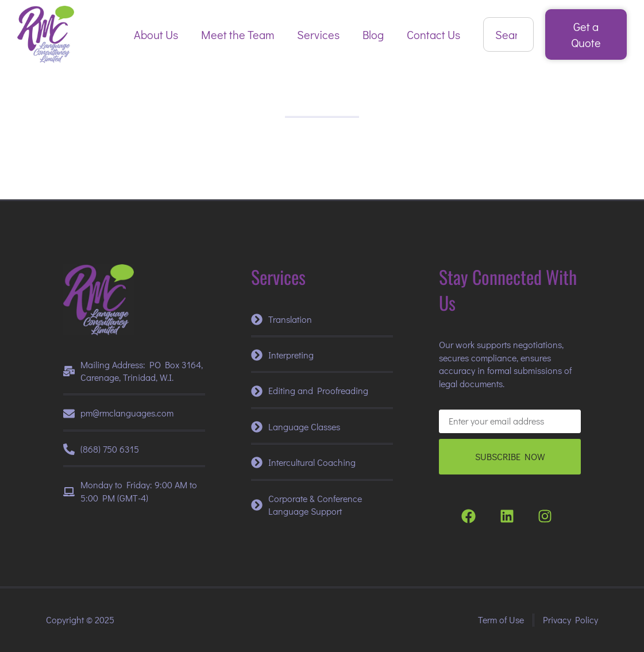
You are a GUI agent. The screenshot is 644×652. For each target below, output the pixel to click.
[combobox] (508, 34)
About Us (156, 34)
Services (318, 34)
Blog (373, 34)
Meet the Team (238, 34)
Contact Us (433, 34)
